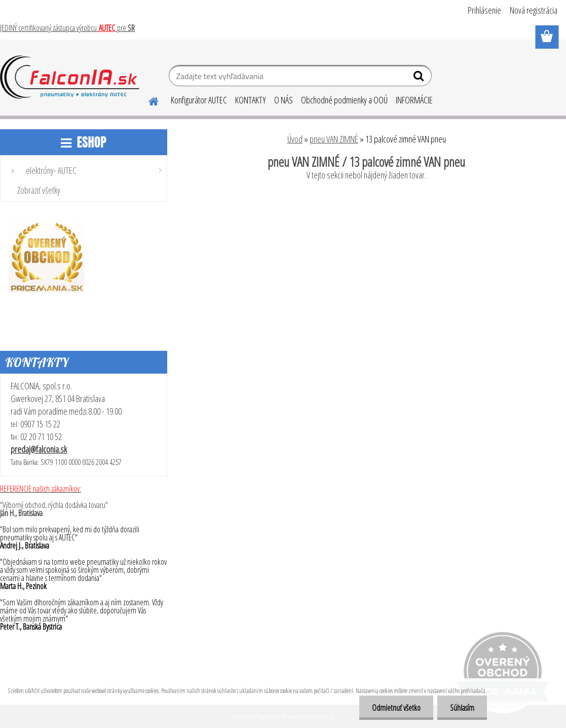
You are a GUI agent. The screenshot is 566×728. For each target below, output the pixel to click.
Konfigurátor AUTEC (199, 100)
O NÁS (284, 100)
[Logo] (70, 77)
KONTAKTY (251, 100)
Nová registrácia (534, 10)
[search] (420, 78)
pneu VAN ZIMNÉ (334, 139)
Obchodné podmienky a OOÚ (344, 100)
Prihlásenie (484, 10)
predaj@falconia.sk (39, 449)
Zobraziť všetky (39, 190)
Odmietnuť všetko (396, 708)
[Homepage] (147, 100)
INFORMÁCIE (414, 100)
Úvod (295, 139)
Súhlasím (462, 708)
